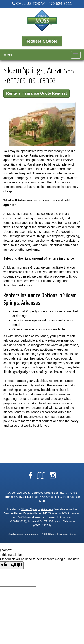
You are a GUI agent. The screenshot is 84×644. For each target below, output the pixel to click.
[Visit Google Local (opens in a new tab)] (41, 476)
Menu (8, 55)
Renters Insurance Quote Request (37, 93)
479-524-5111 (60, 4)
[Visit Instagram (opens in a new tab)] (53, 476)
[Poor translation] (16, 565)
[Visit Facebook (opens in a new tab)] (30, 476)
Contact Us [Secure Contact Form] (67, 497)
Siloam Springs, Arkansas (37, 509)
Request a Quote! (42, 41)
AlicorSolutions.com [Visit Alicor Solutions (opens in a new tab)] (28, 534)
